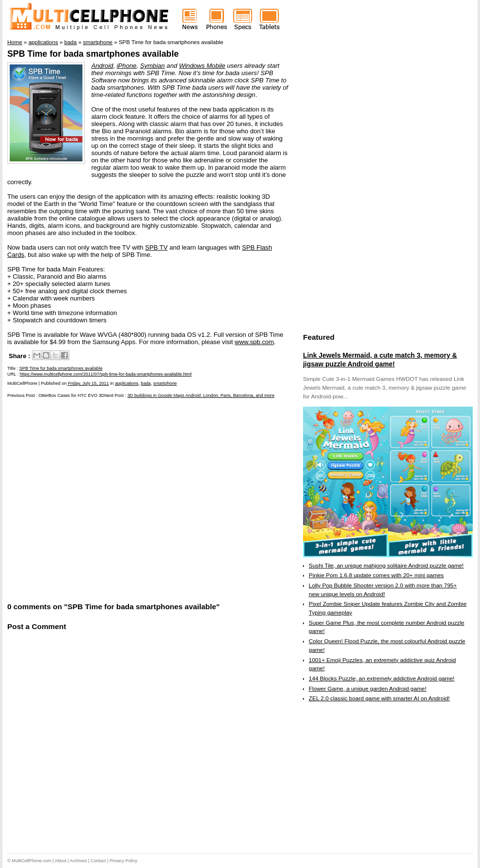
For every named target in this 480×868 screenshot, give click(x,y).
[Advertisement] (93, 499)
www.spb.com (254, 342)
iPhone (127, 66)
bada (146, 383)
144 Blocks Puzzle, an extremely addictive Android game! (382, 679)
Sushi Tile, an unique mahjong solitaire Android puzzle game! (386, 566)
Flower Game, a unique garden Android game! (368, 689)
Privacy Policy (123, 861)
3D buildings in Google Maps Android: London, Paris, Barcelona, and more (201, 395)
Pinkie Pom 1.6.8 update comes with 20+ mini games (376, 575)
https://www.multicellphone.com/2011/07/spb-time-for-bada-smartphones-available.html (106, 374)
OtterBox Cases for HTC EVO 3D (71, 395)
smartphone (165, 383)
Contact (98, 861)
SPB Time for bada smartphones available (93, 54)
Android (102, 66)
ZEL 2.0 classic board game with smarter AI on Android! (379, 698)
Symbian (152, 66)
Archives (78, 861)
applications (127, 383)
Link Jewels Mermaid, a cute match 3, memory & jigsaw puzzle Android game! (380, 360)
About (61, 861)
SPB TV (156, 247)
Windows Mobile (202, 66)
